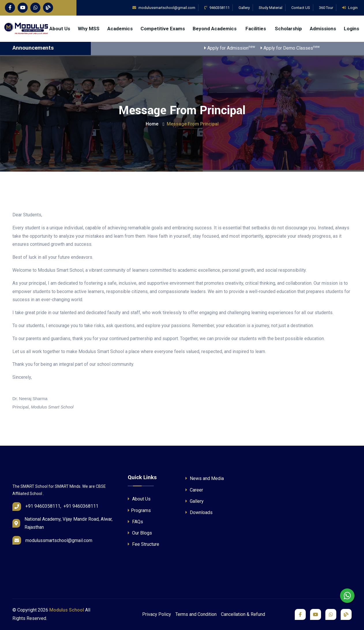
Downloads (199, 512)
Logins (351, 29)
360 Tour (326, 8)
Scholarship (288, 29)
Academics (120, 29)
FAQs (135, 522)
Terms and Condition (196, 614)
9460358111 (217, 8)
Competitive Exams (163, 29)
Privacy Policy (157, 614)
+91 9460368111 (81, 506)
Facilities (256, 29)
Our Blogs (140, 533)
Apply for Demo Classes (296, 48)
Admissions (323, 29)
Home (152, 124)
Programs (139, 510)
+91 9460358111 (43, 506)
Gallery (244, 8)
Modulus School (67, 610)
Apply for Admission (235, 48)
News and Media (205, 478)
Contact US (301, 8)
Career (194, 490)
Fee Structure (143, 544)
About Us (60, 29)
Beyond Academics (215, 29)
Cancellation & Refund (243, 614)
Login (350, 8)
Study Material (271, 8)
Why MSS (89, 29)
